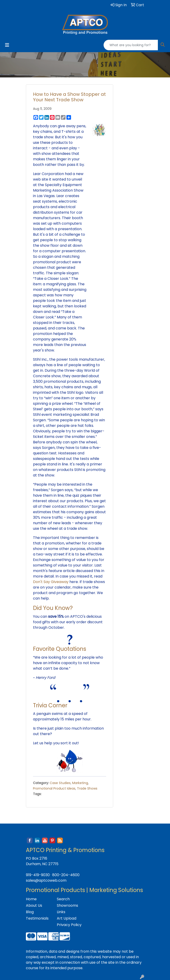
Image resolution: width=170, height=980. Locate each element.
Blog (30, 912)
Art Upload (67, 918)
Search (63, 899)
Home (31, 899)
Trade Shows (87, 788)
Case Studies (60, 783)
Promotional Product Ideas (54, 788)
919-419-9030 (38, 875)
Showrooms (67, 905)
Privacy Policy (69, 925)
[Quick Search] (131, 45)
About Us (34, 905)
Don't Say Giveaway (51, 582)
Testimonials (37, 918)
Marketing (80, 783)
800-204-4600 (66, 875)
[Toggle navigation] (7, 45)
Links (61, 912)
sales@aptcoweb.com (46, 880)
